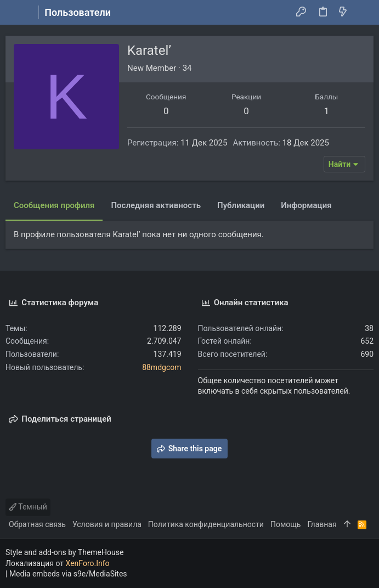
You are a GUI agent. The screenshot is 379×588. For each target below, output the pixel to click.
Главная (322, 524)
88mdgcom (162, 367)
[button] (16, 13)
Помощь (286, 524)
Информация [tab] (306, 205)
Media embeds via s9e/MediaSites (68, 574)
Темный (28, 507)
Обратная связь (37, 524)
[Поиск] (363, 13)
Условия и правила (107, 524)
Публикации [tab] (241, 205)
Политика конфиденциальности (206, 524)
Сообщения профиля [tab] (54, 205)
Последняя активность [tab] (156, 205)
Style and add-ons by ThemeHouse (64, 552)
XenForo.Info (88, 563)
